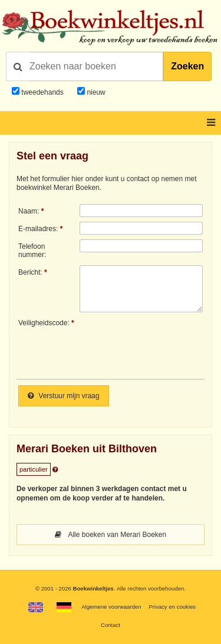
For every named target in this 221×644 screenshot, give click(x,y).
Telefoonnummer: (32, 251)
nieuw (95, 92)
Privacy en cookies (172, 607)
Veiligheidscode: (44, 323)
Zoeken (187, 66)
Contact (111, 625)
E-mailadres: (38, 229)
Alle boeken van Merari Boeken (111, 535)
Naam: (29, 211)
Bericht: (30, 272)
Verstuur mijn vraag (64, 396)
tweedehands (42, 92)
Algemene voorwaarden (111, 607)
